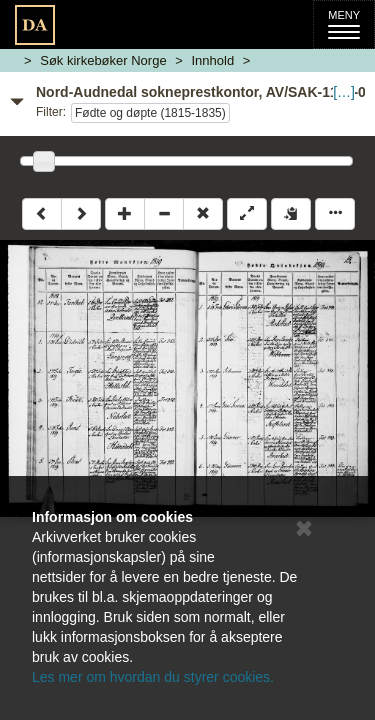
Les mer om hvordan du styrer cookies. (153, 677)
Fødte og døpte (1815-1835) (150, 113)
